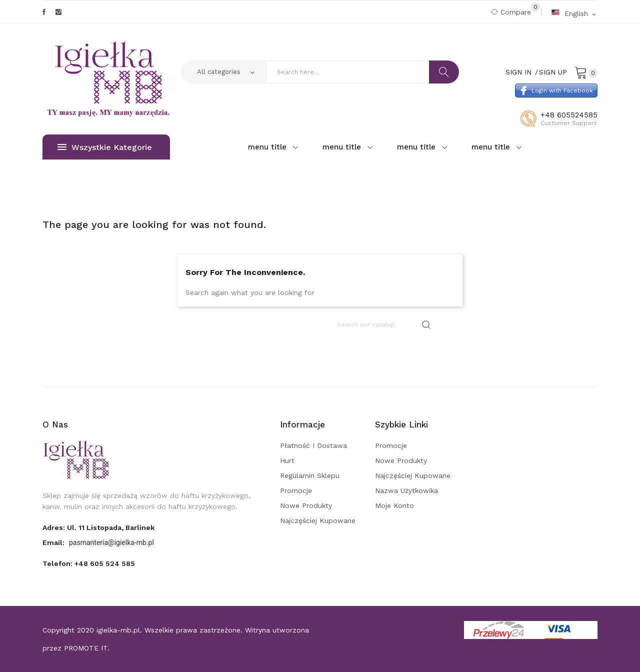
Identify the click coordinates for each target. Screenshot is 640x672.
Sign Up (553, 72)
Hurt (287, 460)
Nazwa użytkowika (406, 490)
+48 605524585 (569, 115)
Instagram (58, 12)
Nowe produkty (306, 505)
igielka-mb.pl (118, 630)
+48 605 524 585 (105, 563)
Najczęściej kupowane (318, 520)
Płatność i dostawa (313, 445)
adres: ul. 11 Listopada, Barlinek (98, 527)
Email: (54, 542)
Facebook (44, 12)
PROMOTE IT (86, 648)
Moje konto (394, 505)
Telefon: (89, 563)
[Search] (384, 325)
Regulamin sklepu (310, 475)
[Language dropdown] (574, 13)
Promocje (296, 490)
